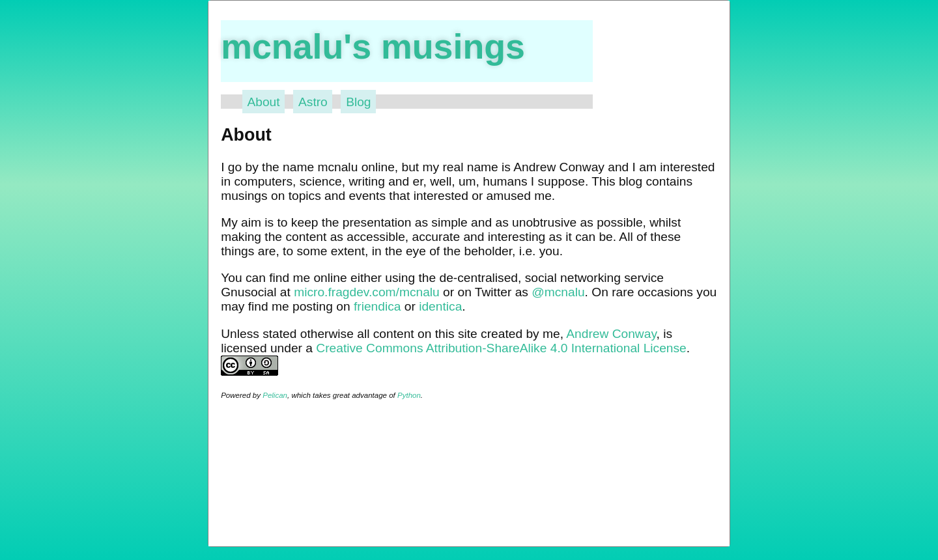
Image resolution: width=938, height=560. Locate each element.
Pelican (275, 395)
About (263, 101)
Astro (313, 101)
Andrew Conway (611, 334)
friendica (377, 306)
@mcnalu (558, 292)
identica (440, 306)
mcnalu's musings (373, 46)
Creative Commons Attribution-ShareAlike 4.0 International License (501, 348)
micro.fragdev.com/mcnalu (367, 292)
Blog (358, 101)
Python (409, 395)
